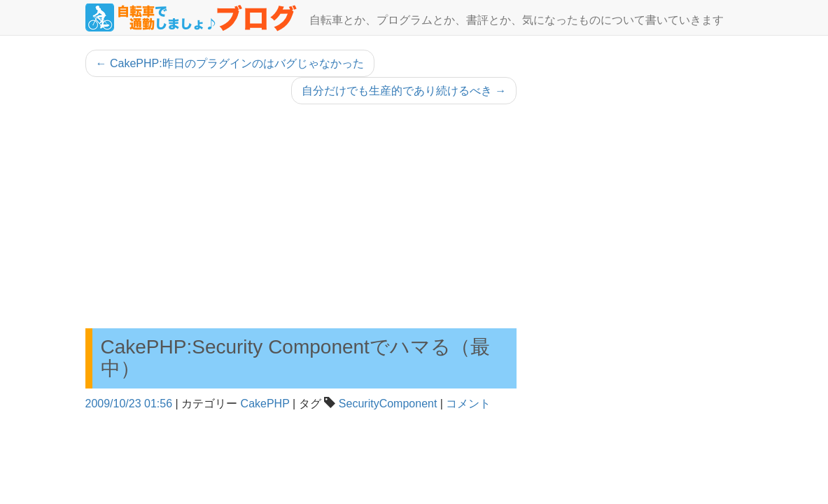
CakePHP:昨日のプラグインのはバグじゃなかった (230, 63)
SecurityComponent (388, 404)
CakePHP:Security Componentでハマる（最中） (295, 358)
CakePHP (265, 404)
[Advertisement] (301, 216)
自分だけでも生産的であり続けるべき (404, 91)
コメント (468, 404)
